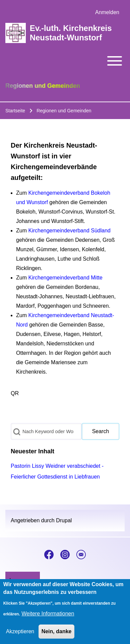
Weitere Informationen (48, 614)
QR (15, 393)
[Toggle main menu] (65, 61)
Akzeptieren (20, 631)
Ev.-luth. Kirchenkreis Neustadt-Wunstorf (71, 33)
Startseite (15, 111)
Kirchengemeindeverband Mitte (65, 278)
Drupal (64, 520)
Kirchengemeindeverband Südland (69, 231)
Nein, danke (57, 631)
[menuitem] (107, 12)
